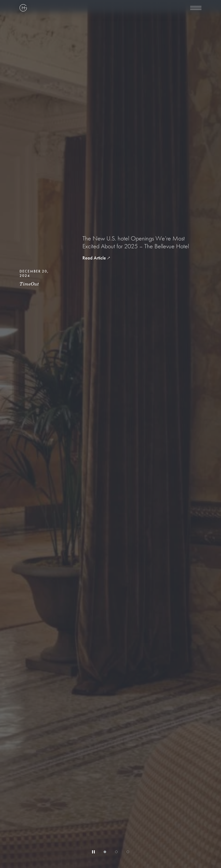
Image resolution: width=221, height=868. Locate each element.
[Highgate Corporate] (80, 8)
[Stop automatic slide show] (93, 852)
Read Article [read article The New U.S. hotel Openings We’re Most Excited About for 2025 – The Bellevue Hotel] (94, 258)
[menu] (196, 8)
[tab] (105, 852)
